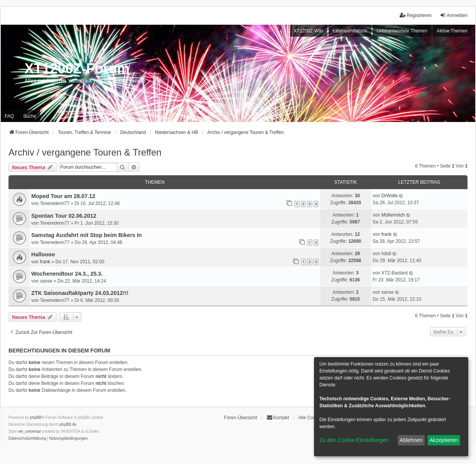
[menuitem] (27, 439)
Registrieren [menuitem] (416, 15)
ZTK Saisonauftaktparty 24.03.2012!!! (80, 293)
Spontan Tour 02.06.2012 (64, 216)
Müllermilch (393, 215)
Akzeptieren (444, 440)
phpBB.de (68, 424)
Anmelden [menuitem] (454, 15)
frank (387, 234)
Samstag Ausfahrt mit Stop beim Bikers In (87, 235)
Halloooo (43, 254)
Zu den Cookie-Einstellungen (354, 440)
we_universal (29, 431)
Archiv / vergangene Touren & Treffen (85, 152)
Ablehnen (411, 440)
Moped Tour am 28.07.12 (63, 196)
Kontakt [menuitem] (278, 417)
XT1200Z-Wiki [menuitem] (309, 31)
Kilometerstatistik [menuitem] (350, 31)
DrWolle (390, 196)
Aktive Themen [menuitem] (452, 31)
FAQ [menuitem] (9, 116)
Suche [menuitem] (30, 116)
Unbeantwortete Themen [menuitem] (402, 31)
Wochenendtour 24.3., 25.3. (67, 274)
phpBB (36, 417)
